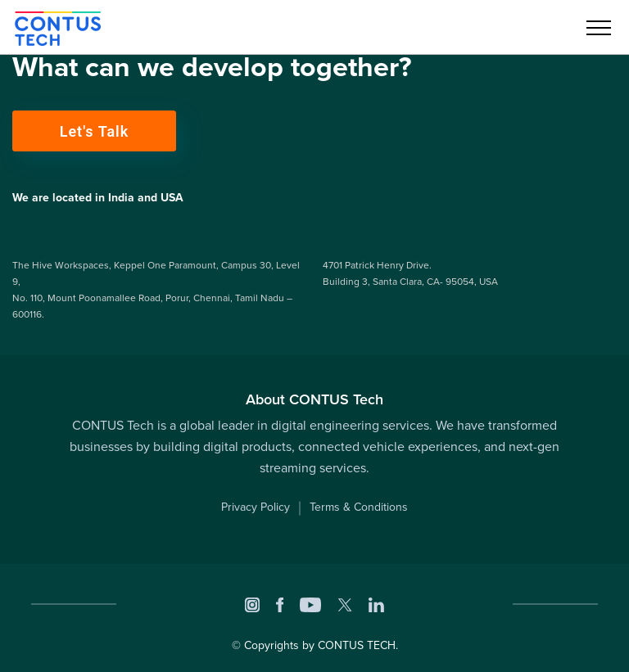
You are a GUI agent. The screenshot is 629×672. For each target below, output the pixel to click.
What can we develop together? (212, 67)
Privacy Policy (256, 507)
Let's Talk (95, 131)
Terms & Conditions (359, 507)
